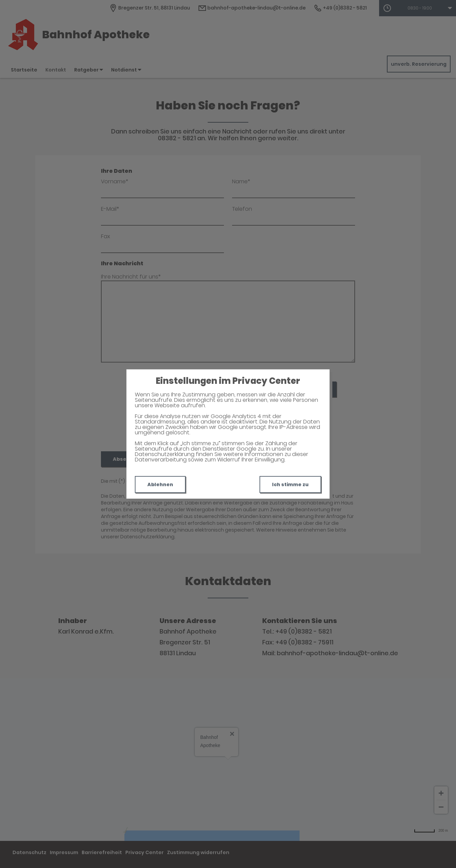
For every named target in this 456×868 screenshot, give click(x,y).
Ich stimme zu (290, 484)
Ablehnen (160, 484)
